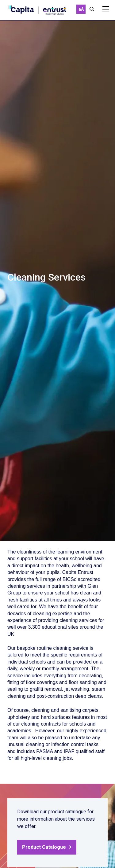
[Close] (92, 9)
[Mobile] (106, 9)
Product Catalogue (44, 847)
